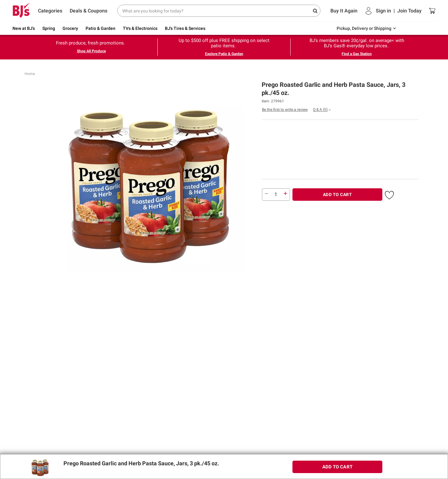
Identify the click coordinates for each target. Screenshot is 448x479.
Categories (50, 11)
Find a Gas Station (357, 54)
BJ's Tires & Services (185, 28)
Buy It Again (344, 11)
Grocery (70, 28)
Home (30, 74)
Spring (49, 28)
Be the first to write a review (285, 110)
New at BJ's (24, 28)
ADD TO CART (338, 195)
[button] (389, 194)
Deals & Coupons (89, 11)
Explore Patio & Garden (224, 54)
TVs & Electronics (140, 28)
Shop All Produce (91, 51)
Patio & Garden (100, 28)
